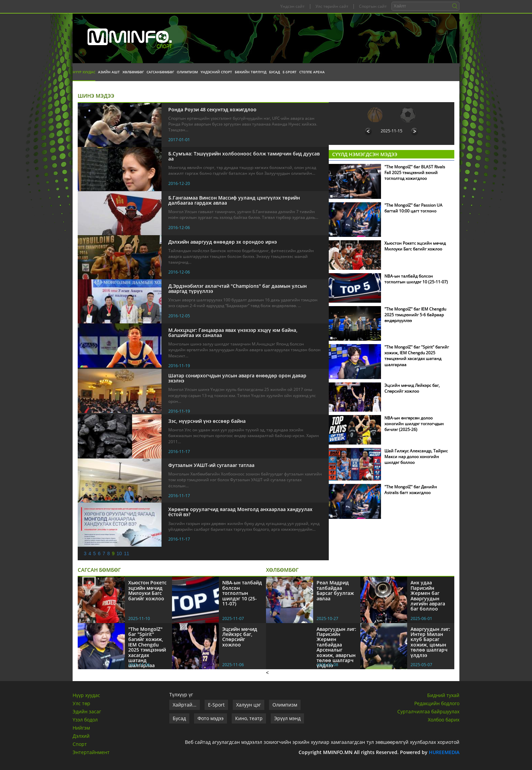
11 (127, 553)
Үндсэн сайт (292, 6)
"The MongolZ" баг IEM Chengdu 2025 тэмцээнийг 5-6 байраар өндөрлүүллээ (415, 315)
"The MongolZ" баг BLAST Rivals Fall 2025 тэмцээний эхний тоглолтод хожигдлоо (415, 173)
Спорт (80, 744)
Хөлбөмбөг (133, 72)
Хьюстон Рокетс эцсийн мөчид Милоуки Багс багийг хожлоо (415, 246)
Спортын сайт (373, 6)
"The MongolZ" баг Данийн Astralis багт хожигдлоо (411, 490)
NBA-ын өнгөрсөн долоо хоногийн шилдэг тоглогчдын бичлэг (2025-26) (414, 424)
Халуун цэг (249, 705)
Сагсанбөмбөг (160, 72)
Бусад (274, 72)
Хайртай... (185, 705)
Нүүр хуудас (84, 72)
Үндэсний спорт (216, 72)
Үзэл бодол (85, 720)
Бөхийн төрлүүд (251, 72)
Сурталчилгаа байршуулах (428, 711)
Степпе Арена (312, 72)
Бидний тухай (443, 695)
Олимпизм (187, 72)
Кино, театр (249, 718)
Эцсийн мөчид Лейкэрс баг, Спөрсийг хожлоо (412, 388)
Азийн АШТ (109, 72)
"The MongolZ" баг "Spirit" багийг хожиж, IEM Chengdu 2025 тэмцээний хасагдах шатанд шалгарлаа (417, 356)
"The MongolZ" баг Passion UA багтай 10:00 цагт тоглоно (413, 208)
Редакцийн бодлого (437, 703)
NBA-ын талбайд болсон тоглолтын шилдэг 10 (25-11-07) (416, 279)
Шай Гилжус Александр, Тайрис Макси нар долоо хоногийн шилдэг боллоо (416, 457)
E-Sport (290, 72)
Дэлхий (81, 736)
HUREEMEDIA (444, 752)
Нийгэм (81, 728)
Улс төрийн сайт (332, 6)
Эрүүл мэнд (287, 718)
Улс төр (81, 703)
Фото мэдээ (211, 718)
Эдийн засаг (87, 711)
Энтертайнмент (91, 752)
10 (119, 553)
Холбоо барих (444, 720)
